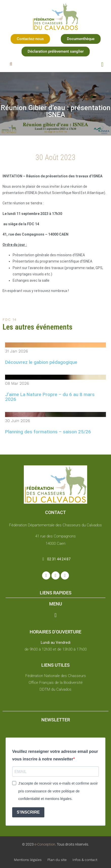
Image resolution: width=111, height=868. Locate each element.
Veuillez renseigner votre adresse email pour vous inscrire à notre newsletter (55, 755)
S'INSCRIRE (28, 812)
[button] (30, 39)
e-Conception (44, 844)
